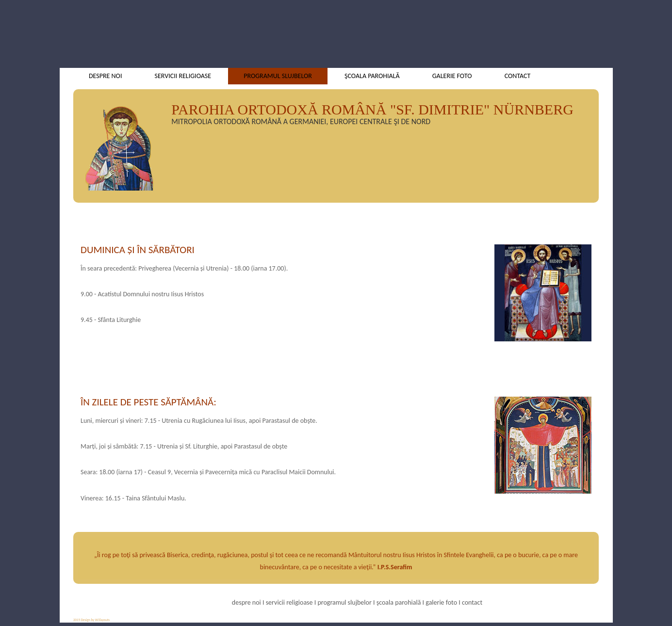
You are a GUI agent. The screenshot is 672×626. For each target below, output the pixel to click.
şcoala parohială (372, 76)
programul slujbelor (278, 76)
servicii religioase (183, 76)
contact (518, 76)
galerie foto (452, 76)
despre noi (105, 76)
